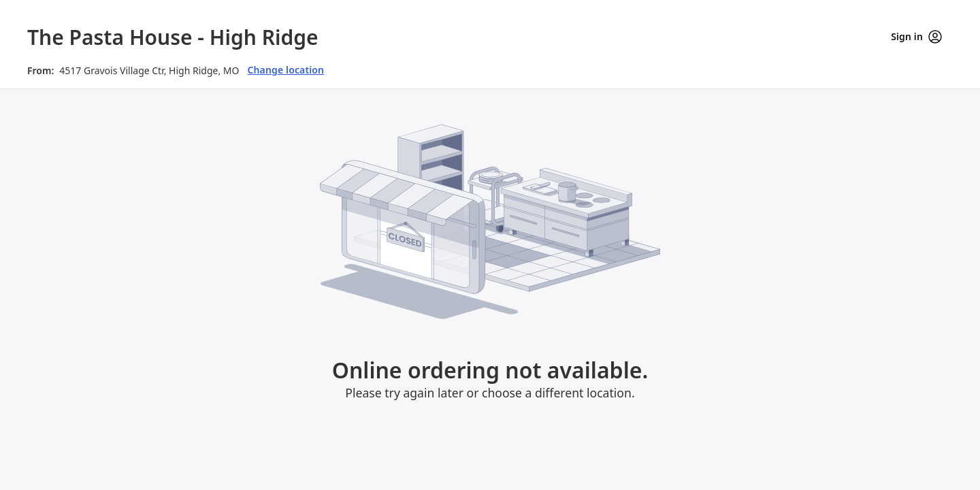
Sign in (916, 37)
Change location (285, 70)
